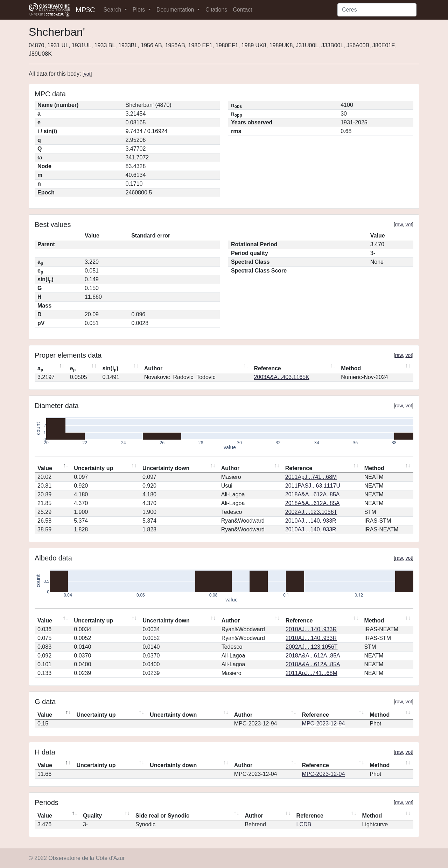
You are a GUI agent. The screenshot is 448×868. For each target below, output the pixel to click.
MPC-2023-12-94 (324, 724)
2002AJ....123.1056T (311, 512)
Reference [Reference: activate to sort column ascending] (267, 368)
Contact (242, 10)
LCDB (304, 824)
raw (399, 225)
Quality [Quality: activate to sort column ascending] (92, 816)
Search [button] (113, 10)
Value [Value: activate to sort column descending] (45, 468)
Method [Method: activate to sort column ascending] (351, 368)
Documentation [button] (176, 10)
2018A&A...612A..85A (313, 494)
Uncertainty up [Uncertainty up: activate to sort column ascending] (93, 468)
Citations (216, 10)
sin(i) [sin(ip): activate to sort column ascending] (110, 369)
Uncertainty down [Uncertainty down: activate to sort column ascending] (166, 468)
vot (87, 74)
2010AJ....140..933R (311, 521)
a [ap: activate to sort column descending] (40, 369)
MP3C (85, 10)
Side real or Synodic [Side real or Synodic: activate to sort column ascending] (162, 816)
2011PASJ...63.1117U (313, 486)
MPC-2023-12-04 (324, 774)
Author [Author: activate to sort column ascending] (153, 368)
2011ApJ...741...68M (311, 477)
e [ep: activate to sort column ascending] (73, 369)
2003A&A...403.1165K (281, 377)
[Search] (377, 10)
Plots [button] (140, 10)
